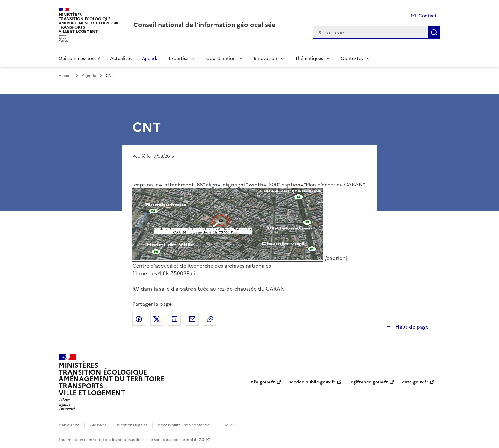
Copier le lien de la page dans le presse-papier (210, 319)
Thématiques (309, 58)
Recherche (434, 32)
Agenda (150, 58)
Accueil (65, 76)
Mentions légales (132, 425)
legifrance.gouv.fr (369, 382)
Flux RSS (228, 425)
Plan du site (69, 425)
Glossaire (98, 425)
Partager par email (192, 319)
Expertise (179, 58)
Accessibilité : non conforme (184, 425)
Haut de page (411, 327)
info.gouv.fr (262, 382)
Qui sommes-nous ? (79, 58)
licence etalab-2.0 (188, 440)
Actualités (121, 58)
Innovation (265, 58)
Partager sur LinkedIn (174, 319)
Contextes (352, 58)
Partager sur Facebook (139, 319)
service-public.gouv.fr (312, 382)
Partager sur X (157, 319)
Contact (428, 16)
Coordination (221, 58)
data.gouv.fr (415, 382)
